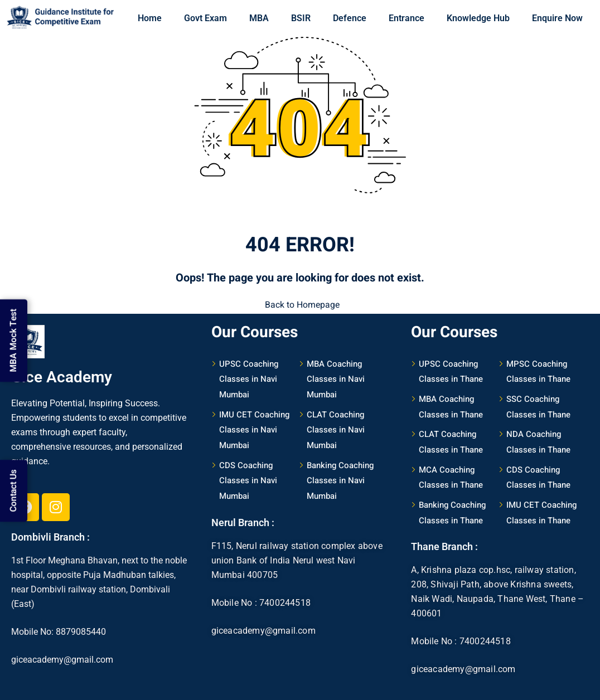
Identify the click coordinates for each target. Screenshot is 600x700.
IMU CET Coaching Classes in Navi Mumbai (254, 428)
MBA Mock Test (14, 336)
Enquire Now (557, 18)
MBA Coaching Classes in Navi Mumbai (336, 378)
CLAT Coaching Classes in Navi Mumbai (336, 428)
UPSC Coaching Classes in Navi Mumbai (249, 378)
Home (150, 18)
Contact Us (14, 487)
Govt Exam (205, 18)
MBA (259, 18)
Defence (350, 18)
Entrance (407, 18)
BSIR (301, 18)
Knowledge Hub (478, 18)
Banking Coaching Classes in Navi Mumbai (340, 479)
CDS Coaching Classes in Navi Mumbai (248, 479)
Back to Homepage (300, 304)
